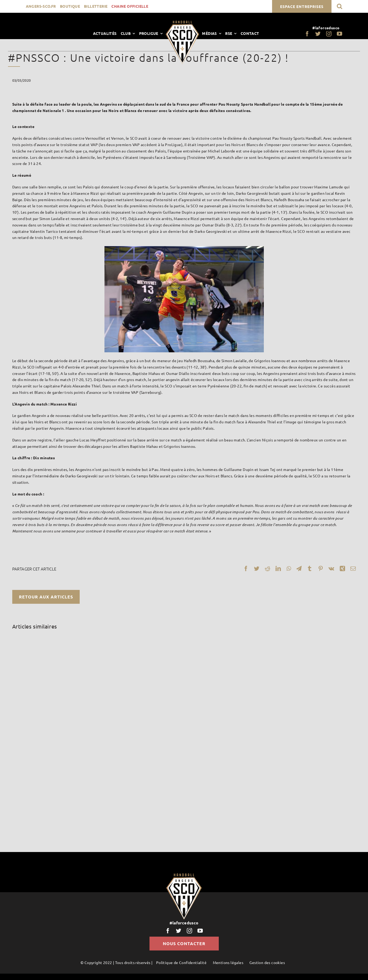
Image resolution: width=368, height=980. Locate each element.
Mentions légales (228, 962)
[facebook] (307, 34)
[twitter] (318, 34)
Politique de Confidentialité (181, 962)
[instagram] (329, 34)
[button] (339, 6)
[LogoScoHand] (182, 23)
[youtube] (339, 34)
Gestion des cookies (267, 962)
